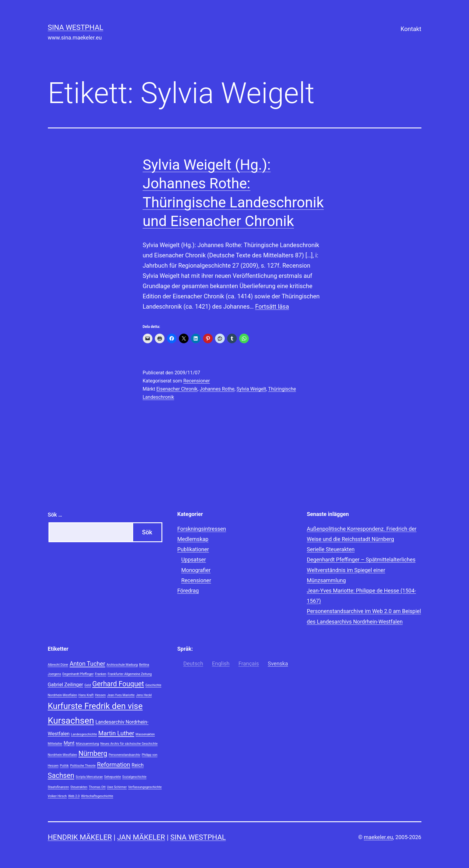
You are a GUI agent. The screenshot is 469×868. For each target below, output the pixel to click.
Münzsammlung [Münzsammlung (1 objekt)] (88, 744)
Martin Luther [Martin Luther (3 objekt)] (116, 733)
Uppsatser (194, 560)
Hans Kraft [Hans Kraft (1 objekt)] (86, 695)
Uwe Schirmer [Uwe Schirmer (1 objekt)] (117, 787)
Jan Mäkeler (141, 837)
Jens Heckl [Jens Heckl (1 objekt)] (144, 695)
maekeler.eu (378, 837)
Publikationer (193, 549)
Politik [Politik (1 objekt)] (64, 766)
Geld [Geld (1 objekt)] (88, 685)
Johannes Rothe (217, 389)
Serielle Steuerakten (331, 549)
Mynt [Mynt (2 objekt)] (69, 743)
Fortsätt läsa (272, 307)
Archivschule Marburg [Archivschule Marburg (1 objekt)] (122, 665)
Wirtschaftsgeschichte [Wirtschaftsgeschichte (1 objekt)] (97, 796)
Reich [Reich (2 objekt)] (138, 765)
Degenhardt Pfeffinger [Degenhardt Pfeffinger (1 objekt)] (78, 674)
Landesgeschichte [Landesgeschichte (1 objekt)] (84, 734)
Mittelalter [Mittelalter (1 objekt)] (55, 744)
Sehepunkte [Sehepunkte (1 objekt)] (113, 777)
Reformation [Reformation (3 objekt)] (114, 765)
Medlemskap (193, 539)
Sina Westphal (76, 27)
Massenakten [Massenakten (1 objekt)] (145, 734)
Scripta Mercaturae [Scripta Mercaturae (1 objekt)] (89, 777)
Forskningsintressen (202, 529)
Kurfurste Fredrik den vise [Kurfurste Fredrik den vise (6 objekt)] (95, 706)
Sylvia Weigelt (251, 389)
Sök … (55, 515)
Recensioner (197, 381)
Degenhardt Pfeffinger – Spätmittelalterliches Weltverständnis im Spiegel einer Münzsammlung (361, 570)
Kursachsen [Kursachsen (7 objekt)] (71, 721)
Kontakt (411, 29)
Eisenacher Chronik (177, 389)
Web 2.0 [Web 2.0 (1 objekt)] (74, 796)
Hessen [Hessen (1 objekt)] (100, 695)
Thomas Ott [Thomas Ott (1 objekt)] (97, 787)
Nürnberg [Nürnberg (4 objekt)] (93, 754)
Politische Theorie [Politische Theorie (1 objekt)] (83, 766)
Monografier (196, 570)
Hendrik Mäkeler (80, 837)
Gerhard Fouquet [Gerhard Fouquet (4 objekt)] (118, 684)
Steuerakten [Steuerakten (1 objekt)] (79, 787)
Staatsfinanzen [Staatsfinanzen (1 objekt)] (59, 787)
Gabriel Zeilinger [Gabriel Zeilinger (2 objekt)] (66, 685)
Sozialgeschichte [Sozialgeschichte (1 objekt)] (134, 777)
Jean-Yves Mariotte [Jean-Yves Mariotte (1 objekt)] (121, 695)
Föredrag (188, 591)
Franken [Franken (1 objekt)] (101, 674)
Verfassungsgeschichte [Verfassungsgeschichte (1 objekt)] (145, 787)
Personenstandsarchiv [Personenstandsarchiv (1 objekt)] (124, 755)
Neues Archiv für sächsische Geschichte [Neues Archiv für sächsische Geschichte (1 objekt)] (129, 744)
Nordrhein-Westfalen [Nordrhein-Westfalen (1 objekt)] (63, 755)
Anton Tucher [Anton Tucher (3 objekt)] (87, 664)
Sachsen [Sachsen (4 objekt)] (61, 776)
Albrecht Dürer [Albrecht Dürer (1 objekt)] (58, 665)
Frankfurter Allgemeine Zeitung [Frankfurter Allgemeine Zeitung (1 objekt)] (130, 674)
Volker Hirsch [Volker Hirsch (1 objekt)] (57, 796)
